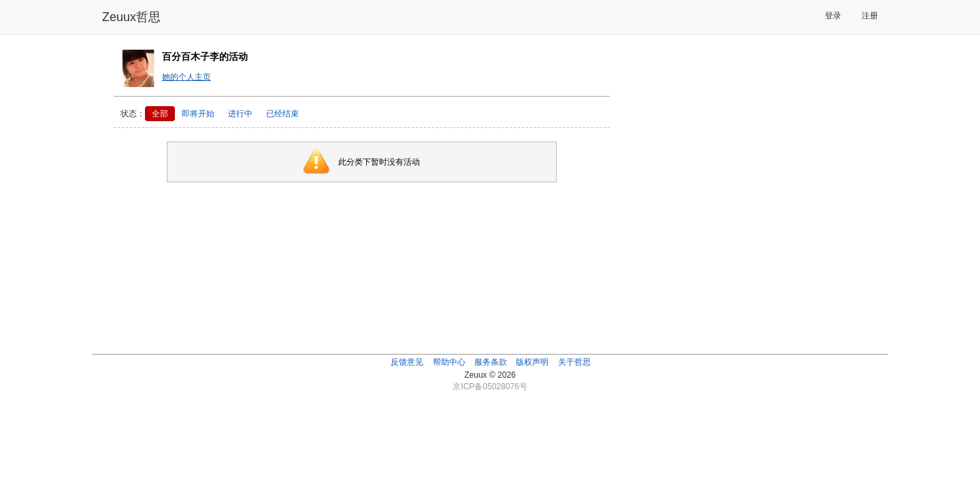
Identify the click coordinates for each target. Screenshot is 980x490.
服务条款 (491, 362)
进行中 (240, 114)
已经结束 (282, 114)
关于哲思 (574, 362)
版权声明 (532, 362)
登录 (833, 16)
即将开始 (198, 114)
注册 (870, 16)
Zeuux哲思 (131, 17)
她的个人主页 (186, 77)
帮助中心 (449, 362)
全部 (160, 114)
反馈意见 (407, 362)
